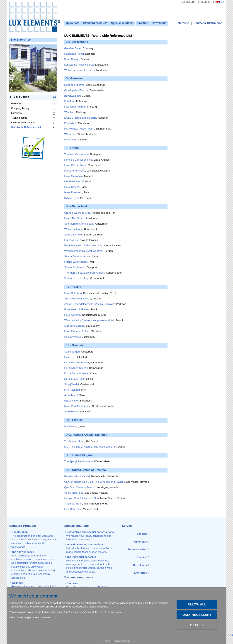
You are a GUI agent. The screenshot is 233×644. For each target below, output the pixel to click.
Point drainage (20, 556)
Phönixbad (70, 123)
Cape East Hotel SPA (77, 362)
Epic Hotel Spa (73, 509)
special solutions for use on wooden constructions (32, 567)
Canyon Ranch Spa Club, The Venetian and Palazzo (95, 482)
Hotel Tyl (69, 357)
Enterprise (182, 23)
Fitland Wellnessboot (76, 262)
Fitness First (72, 240)
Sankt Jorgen (72, 352)
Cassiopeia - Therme (76, 90)
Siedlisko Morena (74, 326)
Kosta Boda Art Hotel (76, 373)
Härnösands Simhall (76, 368)
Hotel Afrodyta (73, 315)
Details (197, 625)
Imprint (107, 641)
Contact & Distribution (208, 23)
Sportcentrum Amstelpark (79, 224)
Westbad (69, 112)
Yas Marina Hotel (74, 441)
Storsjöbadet (72, 384)
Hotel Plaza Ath (73, 192)
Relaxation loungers (23, 586)
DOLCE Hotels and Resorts (80, 118)
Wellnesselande (74, 229)
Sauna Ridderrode (75, 267)
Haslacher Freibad (75, 107)
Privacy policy (122, 641)
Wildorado (70, 134)
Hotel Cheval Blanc (75, 165)
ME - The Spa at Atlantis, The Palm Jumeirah (90, 447)
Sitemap (206, 2)
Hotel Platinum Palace (77, 331)
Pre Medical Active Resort (79, 129)
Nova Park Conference (78, 406)
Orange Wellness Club (77, 213)
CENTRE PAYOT (74, 181)
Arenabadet (71, 395)
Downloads (159, 23)
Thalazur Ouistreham (77, 154)
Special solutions (122, 23)
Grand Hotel (71, 401)
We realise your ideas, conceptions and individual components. (90, 536)
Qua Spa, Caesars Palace (79, 487)
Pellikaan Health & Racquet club (83, 245)
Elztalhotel (70, 140)
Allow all (197, 604)
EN (220, 2)
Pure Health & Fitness (77, 309)
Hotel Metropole (74, 176)
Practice (143, 23)
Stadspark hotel (73, 235)
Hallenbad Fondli (74, 54)
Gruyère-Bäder (73, 48)
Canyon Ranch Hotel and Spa (82, 498)
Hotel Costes (72, 187)
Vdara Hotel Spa (74, 493)
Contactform (188, 2)
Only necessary (197, 615)
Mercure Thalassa (75, 171)
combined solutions (22, 559)
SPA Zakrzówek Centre (78, 299)
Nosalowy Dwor (73, 337)
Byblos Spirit (72, 198)
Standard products (95, 23)
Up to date (73, 23)
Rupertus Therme (74, 85)
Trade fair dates (137, 549)
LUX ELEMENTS (20, 97)
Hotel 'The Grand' (75, 218)
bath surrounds (32, 543)
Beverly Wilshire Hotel (77, 476)
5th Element (71, 426)
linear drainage (38, 556)
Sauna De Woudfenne (77, 256)
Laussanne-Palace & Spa (79, 65)
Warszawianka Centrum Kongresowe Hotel (89, 320)
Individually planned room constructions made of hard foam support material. (89, 548)
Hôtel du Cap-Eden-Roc (78, 160)
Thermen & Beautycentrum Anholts (85, 273)
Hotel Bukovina (73, 293)
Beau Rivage (72, 59)
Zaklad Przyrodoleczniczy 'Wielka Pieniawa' (90, 304)
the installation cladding (32, 539)
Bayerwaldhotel (73, 96)
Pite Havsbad (72, 390)
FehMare (70, 101)
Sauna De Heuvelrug (76, 278)
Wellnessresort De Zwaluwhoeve (83, 251)
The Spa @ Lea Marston (79, 461)
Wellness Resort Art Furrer (80, 70)
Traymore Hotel (73, 504)
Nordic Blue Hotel (75, 379)
